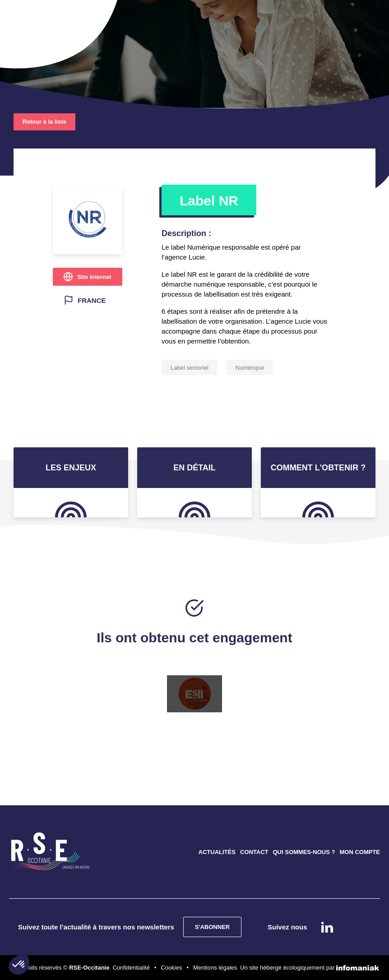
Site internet (94, 277)
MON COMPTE (360, 852)
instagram (352, 927)
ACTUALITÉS (217, 852)
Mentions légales (215, 968)
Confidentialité (131, 968)
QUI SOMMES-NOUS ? (304, 852)
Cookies (171, 968)
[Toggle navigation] (31, 18)
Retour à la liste (44, 122)
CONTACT (254, 852)
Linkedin (327, 927)
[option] (194, 694)
